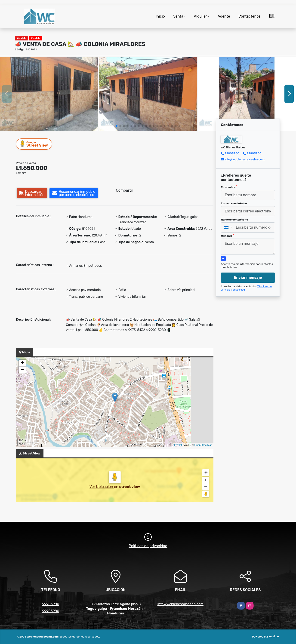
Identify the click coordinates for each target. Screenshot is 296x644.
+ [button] (22, 363)
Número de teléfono (235, 219)
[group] (49, 94)
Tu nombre (229, 187)
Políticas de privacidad (148, 546)
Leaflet (178, 445)
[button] (117, 126)
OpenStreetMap (203, 445)
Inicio (160, 16)
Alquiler (200, 16)
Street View (34, 144)
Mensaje (227, 236)
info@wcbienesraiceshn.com (245, 159)
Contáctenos (250, 16)
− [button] (22, 370)
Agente (224, 16)
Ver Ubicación (102, 487)
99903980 (232, 153)
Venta (178, 16)
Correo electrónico (235, 203)
